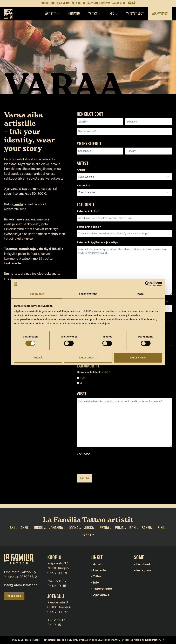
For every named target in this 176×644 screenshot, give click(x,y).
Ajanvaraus (160, 14)
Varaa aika (14, 596)
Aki (12, 528)
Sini (161, 528)
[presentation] (103, 468)
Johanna (56, 528)
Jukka (89, 528)
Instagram (145, 570)
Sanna (147, 528)
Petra (104, 528)
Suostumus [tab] (37, 294)
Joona (73, 528)
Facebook (145, 564)
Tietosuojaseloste (53, 640)
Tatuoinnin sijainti (89, 228)
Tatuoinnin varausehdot (81, 640)
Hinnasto (74, 14)
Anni (24, 528)
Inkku (38, 528)
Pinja (120, 528)
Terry (87, 534)
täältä (18, 206)
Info (97, 582)
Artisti (82, 170)
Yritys (98, 576)
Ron (133, 528)
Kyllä (83, 381)
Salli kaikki (138, 358)
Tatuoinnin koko (88, 212)
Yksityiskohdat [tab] (88, 294)
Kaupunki (83, 186)
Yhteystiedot (135, 14)
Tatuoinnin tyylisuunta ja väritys (98, 244)
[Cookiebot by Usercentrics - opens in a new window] (147, 284)
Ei (81, 386)
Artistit (99, 564)
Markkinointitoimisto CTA (149, 640)
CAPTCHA (83, 458)
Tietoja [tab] (139, 294)
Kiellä (38, 358)
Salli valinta (88, 358)
